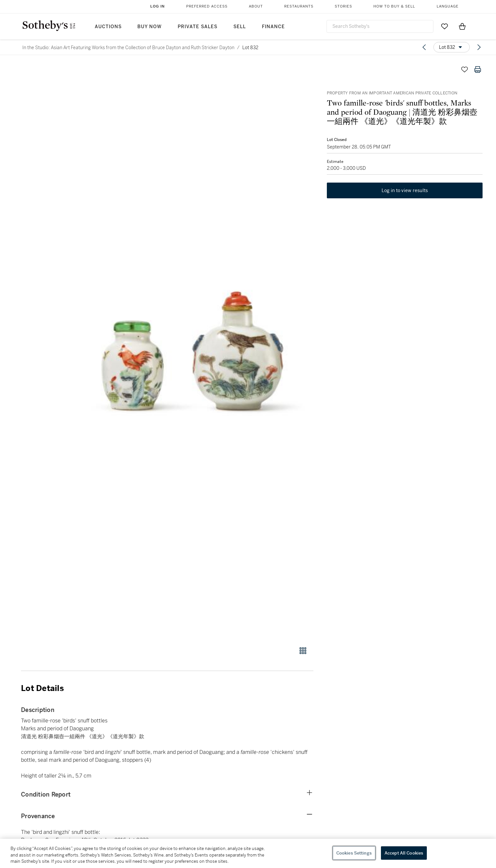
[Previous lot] (424, 47)
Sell (240, 27)
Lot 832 (250, 48)
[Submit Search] (426, 26)
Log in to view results (405, 191)
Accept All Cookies (404, 853)
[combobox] (380, 26)
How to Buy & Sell (394, 6)
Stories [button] (343, 6)
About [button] (256, 6)
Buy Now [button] (149, 27)
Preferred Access (207, 6)
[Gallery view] (303, 651)
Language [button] (448, 6)
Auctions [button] (108, 27)
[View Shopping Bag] (462, 26)
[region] (248, 853)
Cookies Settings (354, 853)
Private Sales (198, 27)
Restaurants (299, 6)
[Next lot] (479, 47)
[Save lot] (465, 69)
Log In (158, 6)
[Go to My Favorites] (445, 26)
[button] (192, 351)
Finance (273, 27)
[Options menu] (452, 47)
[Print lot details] (478, 69)
